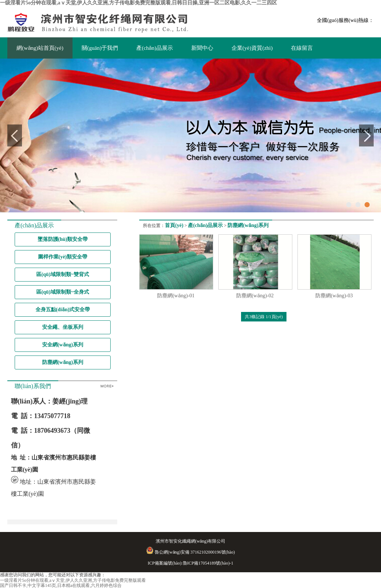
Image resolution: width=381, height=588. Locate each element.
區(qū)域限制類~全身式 (63, 292)
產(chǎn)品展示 (155, 48)
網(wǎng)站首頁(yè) (40, 48)
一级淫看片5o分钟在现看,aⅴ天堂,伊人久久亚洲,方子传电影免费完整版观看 (73, 580)
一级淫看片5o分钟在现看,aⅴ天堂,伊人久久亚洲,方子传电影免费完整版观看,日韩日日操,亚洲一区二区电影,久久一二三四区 (138, 3)
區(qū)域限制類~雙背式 (63, 274)
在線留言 (302, 48)
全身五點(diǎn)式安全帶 (63, 310)
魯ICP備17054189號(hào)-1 (208, 563)
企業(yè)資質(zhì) (252, 48)
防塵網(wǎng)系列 (63, 362)
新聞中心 (202, 48)
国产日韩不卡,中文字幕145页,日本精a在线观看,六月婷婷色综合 (61, 585)
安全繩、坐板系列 (63, 327)
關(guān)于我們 (100, 48)
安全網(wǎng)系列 (63, 345)
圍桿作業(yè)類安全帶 (63, 257)
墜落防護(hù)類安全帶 (63, 239)
